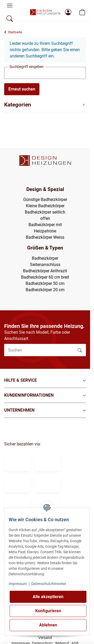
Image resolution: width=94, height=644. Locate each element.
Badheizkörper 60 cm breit (45, 277)
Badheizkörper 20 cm (45, 290)
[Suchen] (39, 350)
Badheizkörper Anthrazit (45, 271)
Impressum (18, 584)
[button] (45, 380)
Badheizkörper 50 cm (45, 283)
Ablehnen (48, 625)
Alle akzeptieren (48, 597)
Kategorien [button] (18, 105)
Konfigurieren (48, 611)
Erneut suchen (22, 89)
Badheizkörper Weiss (45, 237)
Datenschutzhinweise (49, 584)
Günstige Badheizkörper (45, 199)
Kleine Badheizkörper (45, 206)
